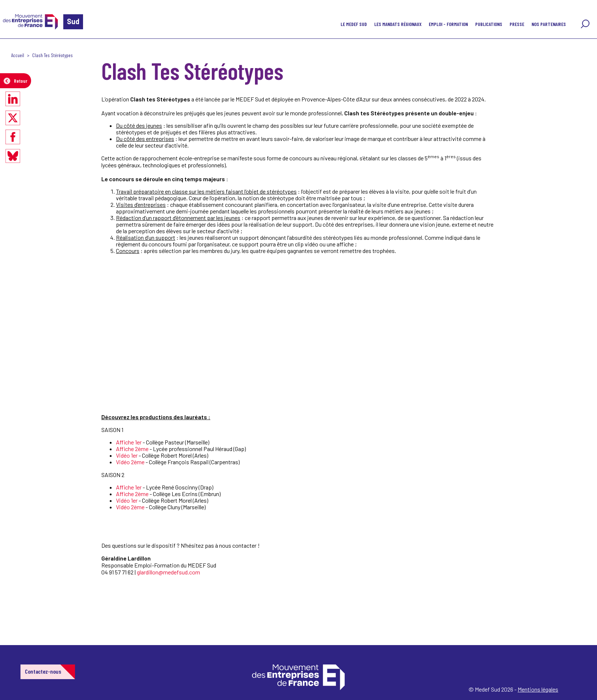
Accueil (18, 55)
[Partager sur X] (13, 118)
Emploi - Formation (448, 24)
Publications (489, 24)
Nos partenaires (549, 24)
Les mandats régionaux (398, 24)
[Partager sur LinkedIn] (13, 99)
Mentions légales (538, 689)
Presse (517, 24)
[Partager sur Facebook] (13, 137)
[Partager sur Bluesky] (13, 156)
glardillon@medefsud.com (168, 572)
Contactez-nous (43, 671)
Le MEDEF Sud (354, 24)
